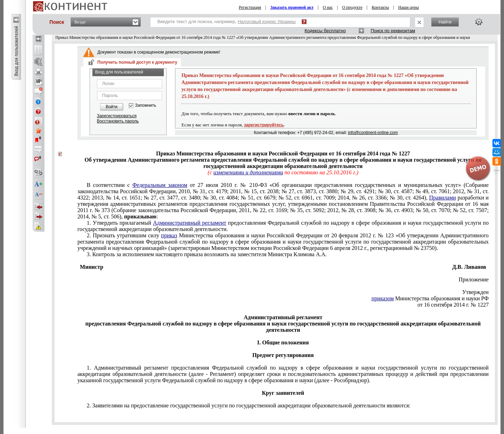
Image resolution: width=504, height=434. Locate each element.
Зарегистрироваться (117, 116)
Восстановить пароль (118, 121)
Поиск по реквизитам (393, 31)
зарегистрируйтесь (264, 125)
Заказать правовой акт (292, 7)
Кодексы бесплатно (325, 31)
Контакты (380, 7)
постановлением (283, 201)
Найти (445, 22)
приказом (383, 298)
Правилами (443, 198)
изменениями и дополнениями (248, 172)
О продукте (352, 7)
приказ (169, 235)
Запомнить (146, 106)
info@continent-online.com (373, 133)
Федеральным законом (160, 185)
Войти (112, 107)
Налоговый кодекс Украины (267, 22)
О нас (328, 7)
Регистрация (250, 7)
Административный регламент (190, 223)
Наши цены (409, 7)
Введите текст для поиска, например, (227, 22)
